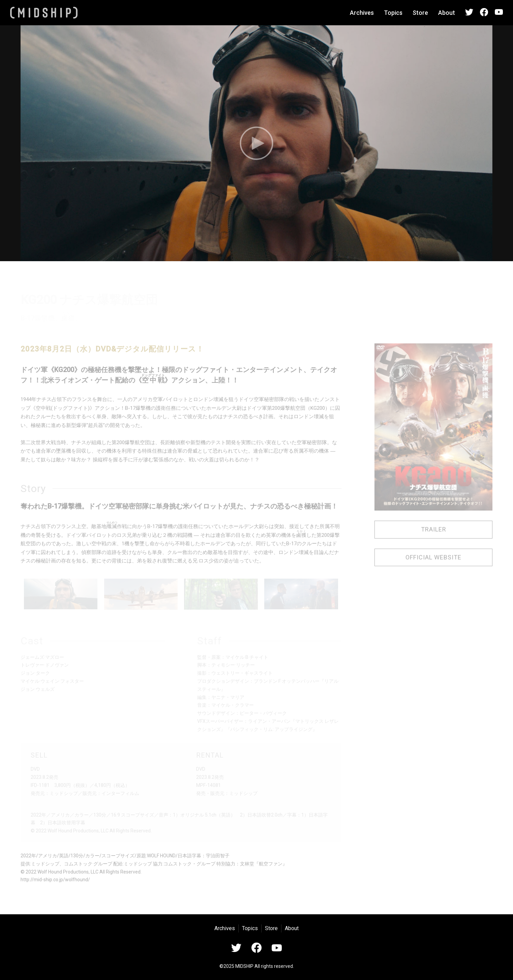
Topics (393, 13)
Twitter (469, 12)
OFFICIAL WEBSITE (433, 557)
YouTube (499, 12)
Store (420, 13)
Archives (362, 13)
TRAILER (434, 529)
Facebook (484, 12)
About (447, 13)
